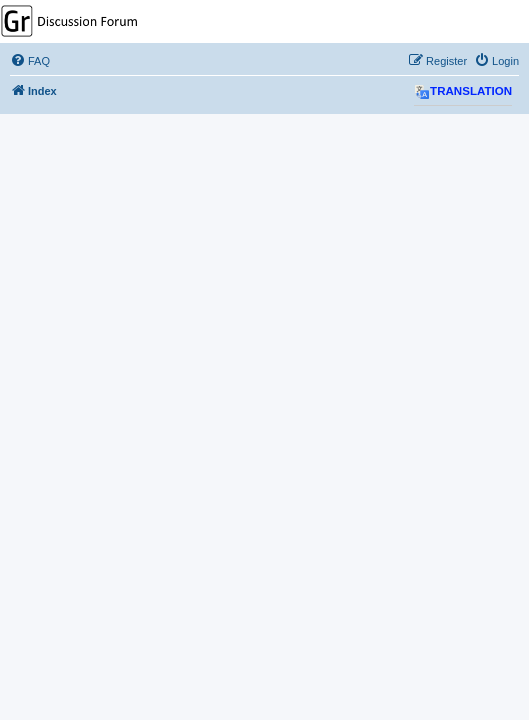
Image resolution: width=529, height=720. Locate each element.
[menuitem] (30, 61)
